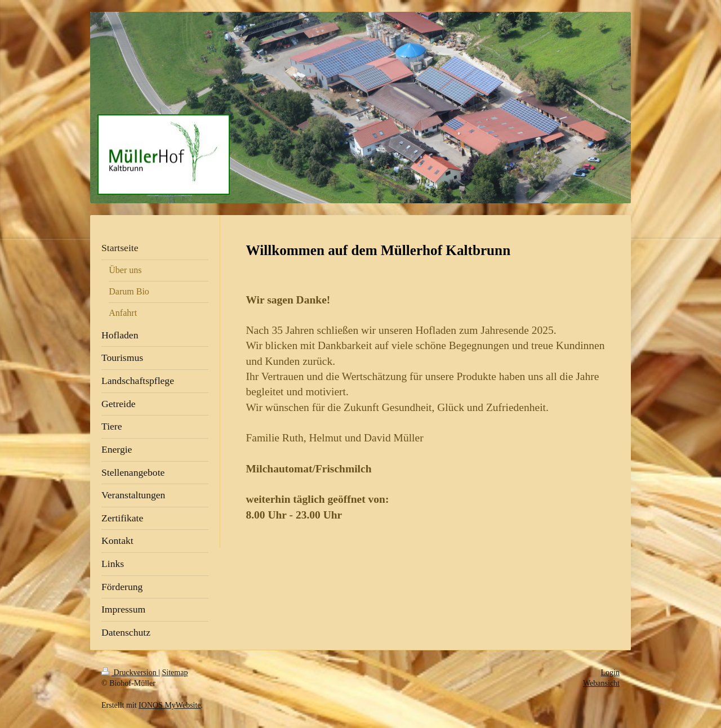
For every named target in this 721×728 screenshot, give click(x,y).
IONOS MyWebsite (170, 705)
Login (610, 673)
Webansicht (601, 683)
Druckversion (130, 673)
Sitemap (175, 673)
